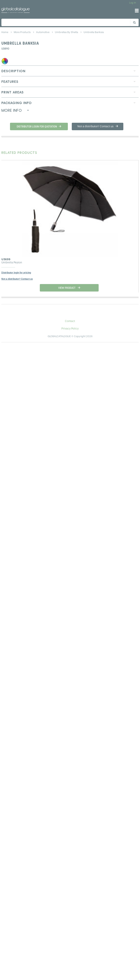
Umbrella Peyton (12, 263)
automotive (43, 32)
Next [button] (132, 206)
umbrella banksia (94, 32)
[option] (70, 226)
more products (22, 32)
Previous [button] (9, 206)
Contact (70, 321)
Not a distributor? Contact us (17, 279)
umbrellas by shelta (67, 32)
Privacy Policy (70, 329)
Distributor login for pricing (16, 273)
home (5, 32)
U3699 (6, 259)
